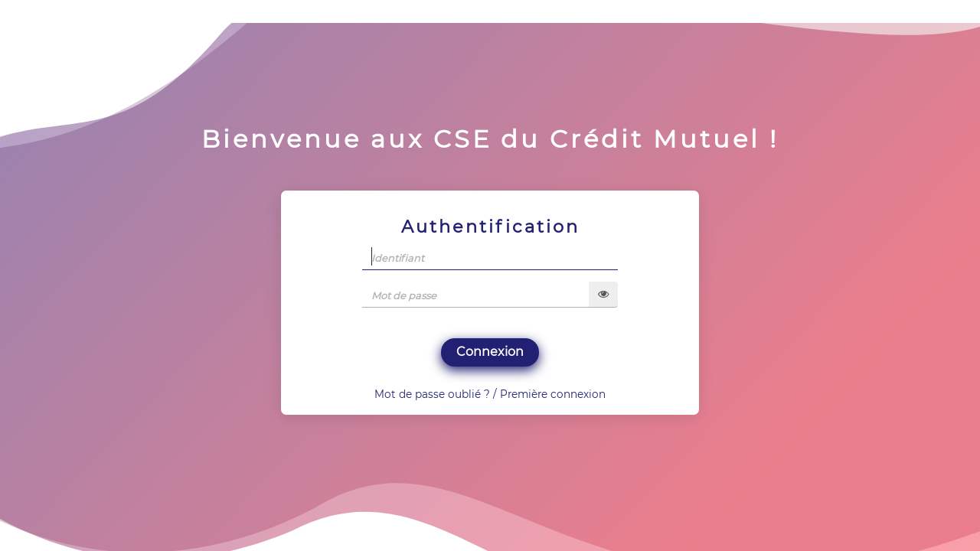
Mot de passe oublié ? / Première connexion (490, 394)
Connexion (490, 352)
